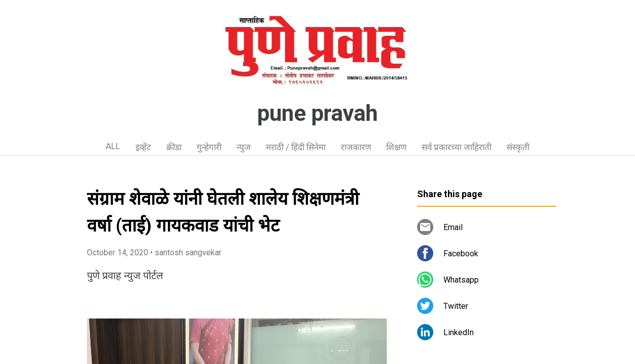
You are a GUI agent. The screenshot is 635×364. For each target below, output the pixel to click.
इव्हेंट (143, 147)
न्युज (244, 147)
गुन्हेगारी (209, 147)
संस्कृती (518, 147)
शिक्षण (396, 147)
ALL (113, 146)
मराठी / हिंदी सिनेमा (296, 147)
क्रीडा (174, 147)
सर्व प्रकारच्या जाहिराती (457, 147)
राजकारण (356, 147)
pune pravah (317, 113)
